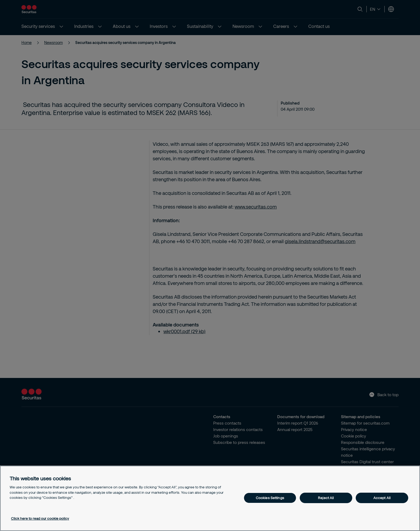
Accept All (382, 498)
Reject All (326, 498)
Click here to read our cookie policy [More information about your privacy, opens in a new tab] (40, 518)
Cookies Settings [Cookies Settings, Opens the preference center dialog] (270, 498)
